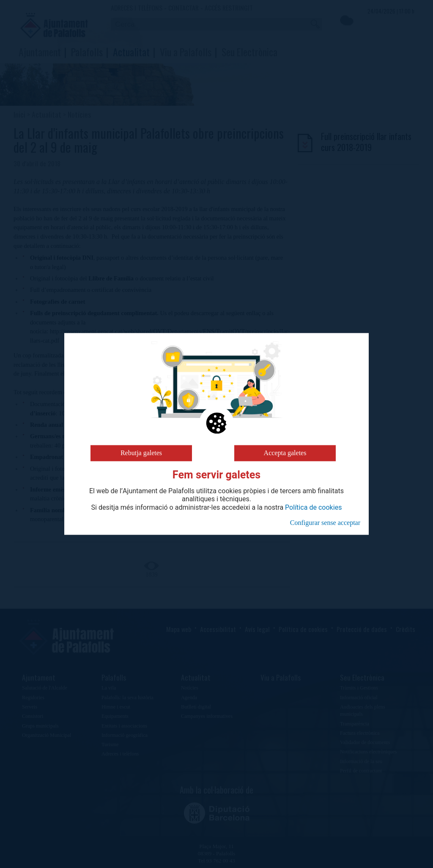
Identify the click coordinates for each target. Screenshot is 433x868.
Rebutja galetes (141, 453)
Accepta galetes (285, 453)
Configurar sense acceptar (325, 523)
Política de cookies (313, 508)
